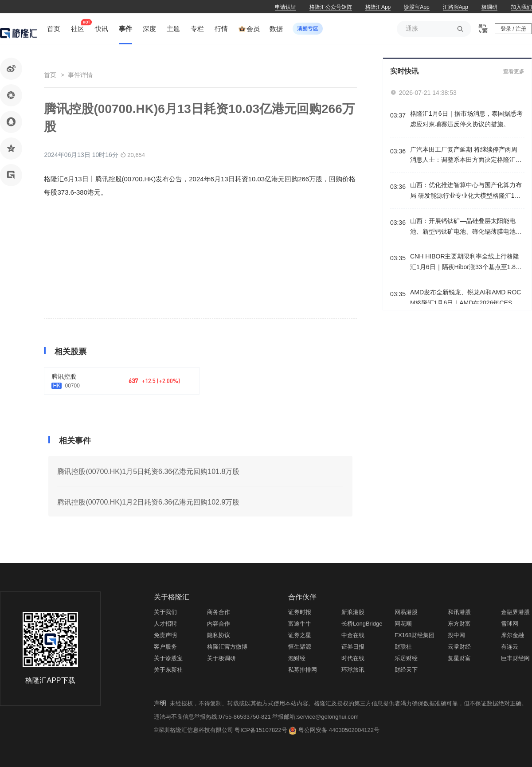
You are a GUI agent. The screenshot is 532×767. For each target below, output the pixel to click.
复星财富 (459, 658)
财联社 (403, 647)
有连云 (510, 647)
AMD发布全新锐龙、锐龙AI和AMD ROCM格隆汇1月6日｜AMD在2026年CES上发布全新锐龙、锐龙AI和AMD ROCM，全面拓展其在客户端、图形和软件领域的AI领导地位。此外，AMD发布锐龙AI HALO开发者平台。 (467, 299)
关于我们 (165, 612)
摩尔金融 (512, 635)
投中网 (456, 635)
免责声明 (165, 635)
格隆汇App (378, 7)
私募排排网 (303, 670)
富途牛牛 (300, 624)
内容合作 (219, 624)
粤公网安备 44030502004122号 (339, 730)
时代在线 (353, 658)
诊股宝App (417, 7)
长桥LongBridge (362, 624)
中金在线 (353, 635)
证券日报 (353, 647)
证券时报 (300, 612)
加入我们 (521, 7)
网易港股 (406, 612)
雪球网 (510, 624)
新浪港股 (353, 612)
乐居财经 (406, 658)
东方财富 (459, 624)
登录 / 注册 (513, 29)
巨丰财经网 (515, 658)
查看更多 (514, 71)
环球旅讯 (353, 670)
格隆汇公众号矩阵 (331, 7)
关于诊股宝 (168, 658)
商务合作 (219, 612)
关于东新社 (168, 670)
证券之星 (300, 635)
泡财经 (297, 658)
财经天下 (406, 670)
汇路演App (456, 7)
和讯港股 (459, 612)
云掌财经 (459, 647)
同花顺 (403, 624)
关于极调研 (221, 658)
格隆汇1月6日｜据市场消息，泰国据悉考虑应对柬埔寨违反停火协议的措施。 (466, 119)
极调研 (489, 7)
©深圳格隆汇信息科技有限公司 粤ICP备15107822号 (221, 730)
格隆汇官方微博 (227, 647)
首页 (50, 75)
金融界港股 (515, 612)
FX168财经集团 (415, 635)
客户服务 (165, 647)
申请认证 (286, 7)
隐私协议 (219, 635)
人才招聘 (165, 624)
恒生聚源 (300, 647)
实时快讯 (404, 71)
